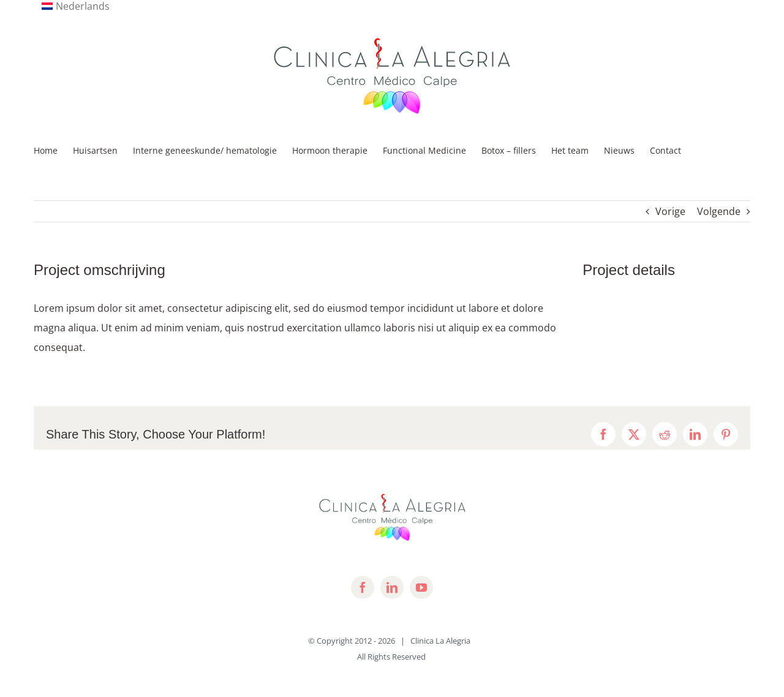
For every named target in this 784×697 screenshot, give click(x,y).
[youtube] (421, 587)
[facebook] (363, 587)
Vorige (670, 211)
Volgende (719, 211)
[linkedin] (392, 587)
